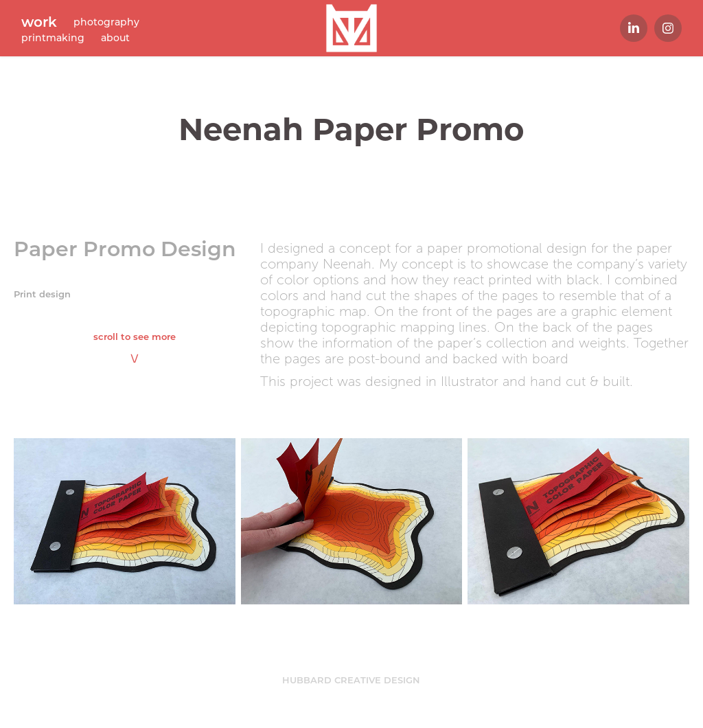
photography (106, 22)
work (39, 21)
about (115, 37)
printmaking (53, 37)
